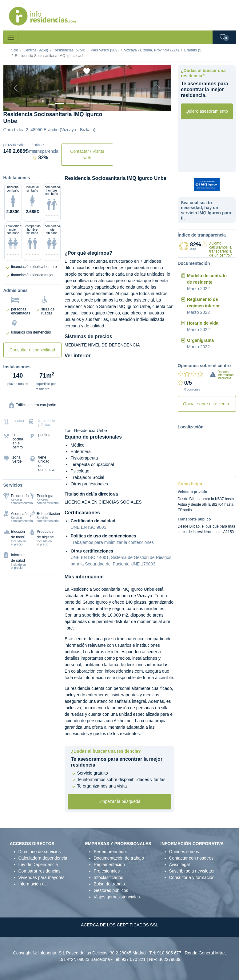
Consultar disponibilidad (32, 350)
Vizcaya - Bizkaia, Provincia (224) (151, 50)
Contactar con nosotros (191, 858)
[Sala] (93, 103)
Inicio (14, 50)
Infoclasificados (109, 877)
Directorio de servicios (40, 852)
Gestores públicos (111, 890)
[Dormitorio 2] (82, 103)
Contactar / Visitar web (87, 154)
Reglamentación (109, 865)
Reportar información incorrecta (226, 375)
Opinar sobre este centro (207, 404)
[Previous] (16, 88)
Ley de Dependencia (38, 865)
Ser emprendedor (111, 852)
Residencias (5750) (69, 50)
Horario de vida (203, 323)
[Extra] (115, 103)
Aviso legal (179, 865)
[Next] (159, 88)
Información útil (33, 884)
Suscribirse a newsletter (192, 871)
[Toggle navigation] (11, 37)
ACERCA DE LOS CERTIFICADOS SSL (119, 925)
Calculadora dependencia (43, 858)
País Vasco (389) (104, 50)
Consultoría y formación (192, 877)
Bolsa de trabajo (109, 884)
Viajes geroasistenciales (117, 897)
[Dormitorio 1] (71, 103)
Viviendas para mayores (42, 877)
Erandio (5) (193, 50)
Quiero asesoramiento (207, 111)
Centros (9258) (36, 50)
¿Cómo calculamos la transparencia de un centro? (220, 249)
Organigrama (200, 340)
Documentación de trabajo (119, 858)
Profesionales (107, 871)
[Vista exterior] (60, 103)
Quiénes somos (184, 852)
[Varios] (104, 103)
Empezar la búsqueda (119, 801)
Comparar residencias (40, 871)
